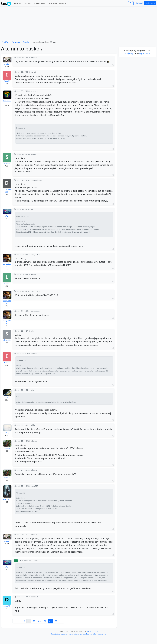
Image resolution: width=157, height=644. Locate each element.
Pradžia (5, 42)
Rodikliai (53, 3)
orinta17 (7, 606)
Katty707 (7, 499)
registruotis (145, 53)
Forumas (18, 3)
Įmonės (28, 3)
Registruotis (150, 3)
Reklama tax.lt (92, 631)
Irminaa (7, 363)
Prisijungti (139, 3)
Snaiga (7, 163)
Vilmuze (7, 448)
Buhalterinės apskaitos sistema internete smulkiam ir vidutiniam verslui (78, 634)
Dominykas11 (7, 191)
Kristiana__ (7, 102)
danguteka (7, 265)
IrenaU (7, 81)
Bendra (26, 42)
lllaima (7, 283)
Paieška (62, 3)
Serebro (7, 64)
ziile (7, 397)
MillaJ (7, 432)
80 (39, 621)
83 (56, 621)
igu (7, 216)
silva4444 (7, 340)
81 (45, 621)
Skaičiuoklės (39, 3)
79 (34, 621)
